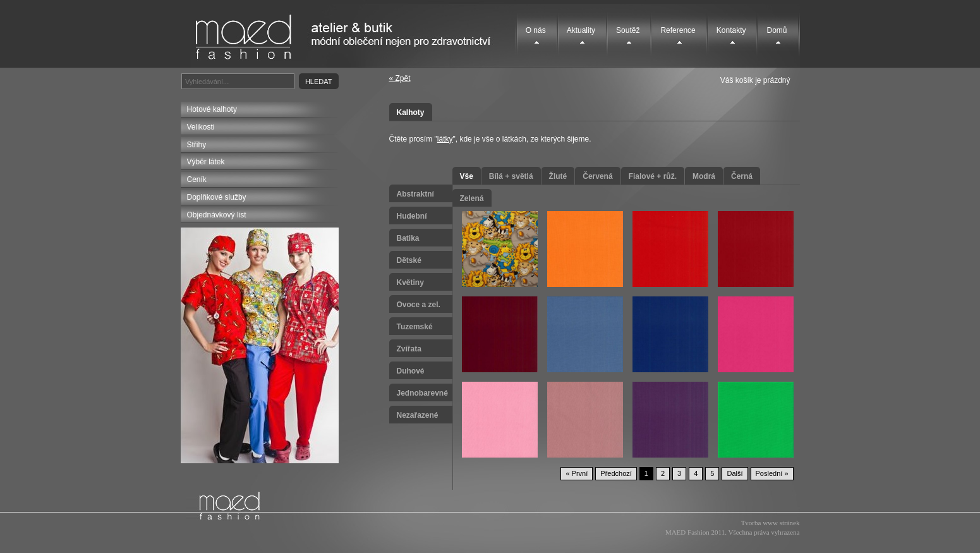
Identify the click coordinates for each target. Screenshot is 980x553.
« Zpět (400, 78)
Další (735, 473)
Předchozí (616, 473)
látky (445, 139)
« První (577, 473)
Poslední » (772, 473)
